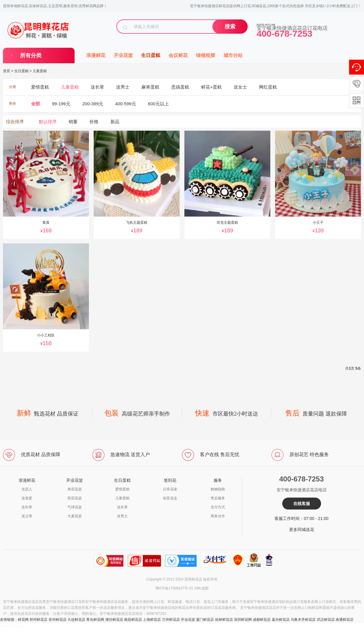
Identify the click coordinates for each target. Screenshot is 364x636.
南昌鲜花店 (133, 620)
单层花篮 (75, 489)
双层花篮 (75, 498)
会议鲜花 (178, 55)
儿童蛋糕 (40, 71)
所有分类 (31, 55)
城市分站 (233, 55)
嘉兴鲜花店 (281, 620)
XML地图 (202, 588)
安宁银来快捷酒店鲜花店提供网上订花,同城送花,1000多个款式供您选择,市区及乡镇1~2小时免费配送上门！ (276, 6)
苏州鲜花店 (58, 620)
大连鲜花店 (76, 620)
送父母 (27, 516)
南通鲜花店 (345, 620)
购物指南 (218, 489)
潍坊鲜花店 (114, 620)
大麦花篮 (75, 516)
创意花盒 (170, 498)
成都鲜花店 (262, 620)
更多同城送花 (302, 530)
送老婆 (27, 498)
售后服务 (218, 498)
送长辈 (27, 507)
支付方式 (218, 507)
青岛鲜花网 (95, 620)
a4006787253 (11, 626)
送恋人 (27, 489)
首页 (7, 71)
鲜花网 (23, 620)
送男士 (122, 516)
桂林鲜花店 (224, 620)
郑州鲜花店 (38, 620)
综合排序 (15, 122)
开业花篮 (123, 55)
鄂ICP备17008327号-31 (174, 588)
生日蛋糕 (151, 55)
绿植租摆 (206, 55)
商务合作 (218, 516)
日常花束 (170, 489)
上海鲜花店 (152, 620)
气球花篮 (75, 507)
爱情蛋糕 (122, 489)
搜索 (230, 27)
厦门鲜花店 (205, 620)
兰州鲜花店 (171, 620)
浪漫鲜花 (96, 55)
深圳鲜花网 (243, 620)
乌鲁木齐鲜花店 (303, 620)
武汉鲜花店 (326, 620)
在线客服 (302, 504)
